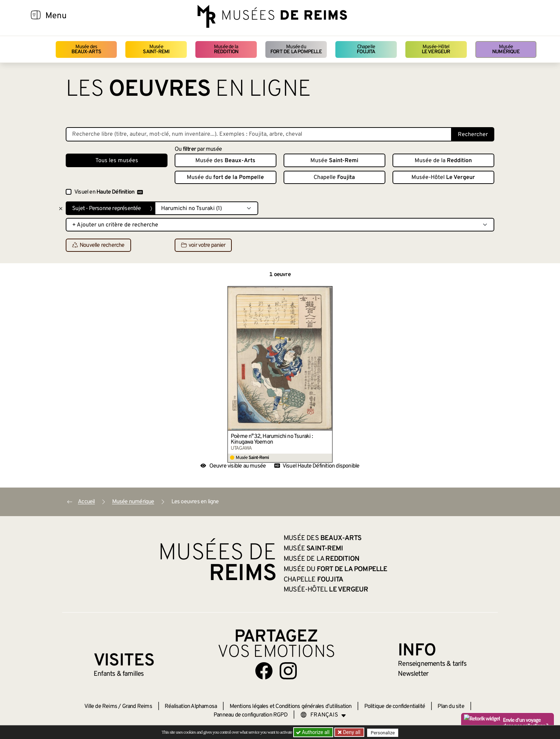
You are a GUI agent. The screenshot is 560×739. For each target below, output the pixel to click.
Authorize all (313, 732)
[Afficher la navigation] (36, 16)
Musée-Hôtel (436, 49)
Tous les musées (117, 161)
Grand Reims (137, 706)
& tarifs (432, 664)
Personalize (384, 732)
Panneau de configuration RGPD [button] (251, 715)
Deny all (352, 732)
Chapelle (366, 49)
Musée (156, 49)
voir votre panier (203, 245)
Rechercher (473, 135)
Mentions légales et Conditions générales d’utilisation (291, 706)
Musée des (86, 49)
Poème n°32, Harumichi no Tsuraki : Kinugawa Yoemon (272, 439)
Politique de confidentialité (395, 706)
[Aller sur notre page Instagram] (288, 671)
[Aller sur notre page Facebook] (264, 671)
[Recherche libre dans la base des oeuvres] (259, 134)
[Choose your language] (323, 715)
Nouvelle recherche (98, 245)
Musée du (296, 49)
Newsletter (413, 674)
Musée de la (226, 49)
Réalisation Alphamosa (191, 706)
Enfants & (119, 674)
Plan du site (451, 706)
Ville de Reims (101, 706)
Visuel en (109, 192)
